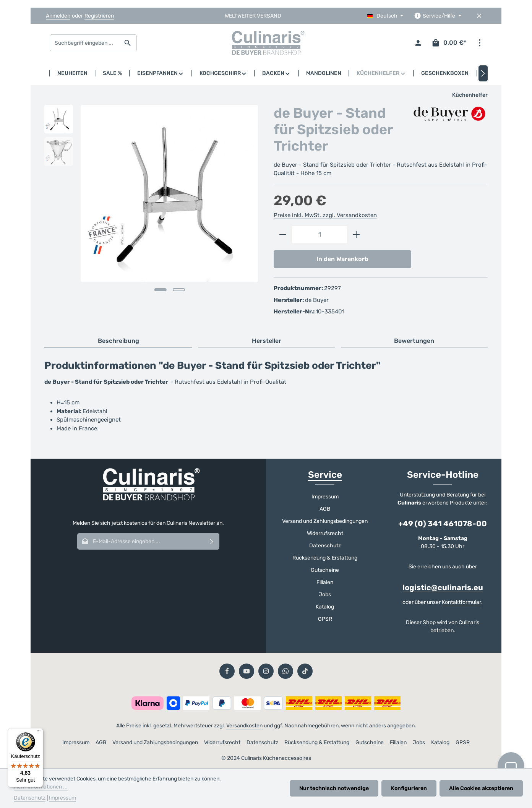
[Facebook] (227, 671)
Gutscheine (325, 570)
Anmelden (58, 16)
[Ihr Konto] (418, 43)
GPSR (325, 619)
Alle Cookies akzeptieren (481, 788)
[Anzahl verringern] (283, 235)
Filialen (325, 582)
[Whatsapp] (285, 671)
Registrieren (99, 16)
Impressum (325, 497)
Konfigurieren (409, 788)
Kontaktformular (461, 602)
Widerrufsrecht (325, 533)
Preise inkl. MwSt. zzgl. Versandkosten (325, 215)
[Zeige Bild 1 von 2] (160, 290)
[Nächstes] (483, 73)
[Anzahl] (320, 235)
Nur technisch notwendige (334, 788)
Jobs (325, 595)
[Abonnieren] (212, 541)
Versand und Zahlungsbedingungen (325, 521)
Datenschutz (325, 546)
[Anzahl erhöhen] (356, 235)
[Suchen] (128, 43)
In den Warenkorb (342, 259)
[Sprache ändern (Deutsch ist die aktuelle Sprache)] (385, 16)
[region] (151, 208)
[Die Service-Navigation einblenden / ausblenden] (438, 16)
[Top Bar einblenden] (479, 43)
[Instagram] (266, 671)
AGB (325, 509)
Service (325, 475)
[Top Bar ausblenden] (479, 16)
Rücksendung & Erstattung (325, 558)
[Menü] (39, 733)
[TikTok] (305, 671)
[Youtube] (247, 671)
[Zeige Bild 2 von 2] (178, 290)
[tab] (118, 341)
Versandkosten (244, 726)
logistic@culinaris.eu (443, 587)
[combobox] (84, 43)
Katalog (325, 607)
